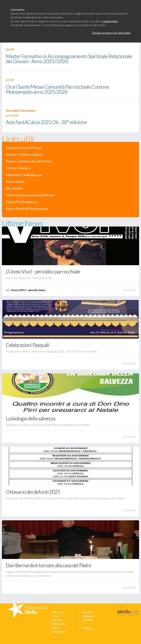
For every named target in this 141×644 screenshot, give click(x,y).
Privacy (87, 628)
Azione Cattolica (88, 614)
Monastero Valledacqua (24, 175)
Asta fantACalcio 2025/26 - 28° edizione (46, 122)
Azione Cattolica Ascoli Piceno (29, 161)
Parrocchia (59, 624)
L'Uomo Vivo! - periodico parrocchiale (43, 272)
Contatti (87, 620)
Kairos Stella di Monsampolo (27, 209)
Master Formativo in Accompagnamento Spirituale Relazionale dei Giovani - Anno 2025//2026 (69, 59)
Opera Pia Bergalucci (22, 202)
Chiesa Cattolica (18, 168)
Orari (56, 627)
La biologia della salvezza (30, 418)
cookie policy (110, 21)
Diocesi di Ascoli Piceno (23, 148)
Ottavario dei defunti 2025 (33, 492)
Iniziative (58, 631)
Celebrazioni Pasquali (27, 345)
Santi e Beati (15, 182)
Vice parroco (58, 618)
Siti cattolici (15, 188)
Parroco (58, 612)
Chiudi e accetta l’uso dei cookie (111, 33)
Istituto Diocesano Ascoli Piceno (30, 195)
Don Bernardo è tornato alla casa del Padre (48, 565)
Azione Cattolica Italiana (24, 155)
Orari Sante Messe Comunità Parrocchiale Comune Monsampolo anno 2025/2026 (57, 90)
